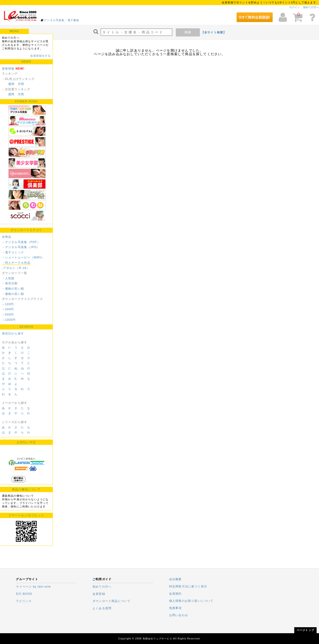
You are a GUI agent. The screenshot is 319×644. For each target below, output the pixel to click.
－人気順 (8, 278)
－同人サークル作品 (16, 263)
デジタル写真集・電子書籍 (61, 20)
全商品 (7, 237)
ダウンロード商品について (111, 601)
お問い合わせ (179, 615)
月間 (21, 84)
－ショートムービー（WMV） (23, 257)
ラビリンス (24, 601)
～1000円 (9, 320)
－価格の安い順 (13, 289)
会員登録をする (40, 56)
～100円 (8, 304)
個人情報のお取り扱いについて (191, 601)
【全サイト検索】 (214, 32)
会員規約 (175, 594)
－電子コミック (13, 252)
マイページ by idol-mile (33, 587)
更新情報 (8, 69)
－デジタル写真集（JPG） (21, 247)
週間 (11, 84)
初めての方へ (311, 7)
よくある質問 (102, 608)
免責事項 (175, 608)
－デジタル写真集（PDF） (21, 242)
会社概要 (175, 579)
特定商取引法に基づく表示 (188, 586)
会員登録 (99, 594)
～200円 (8, 309)
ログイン (294, 7)
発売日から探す (13, 334)
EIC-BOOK (24, 594)
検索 (188, 32)
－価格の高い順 (13, 294)
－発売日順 (10, 283)
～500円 (8, 315)
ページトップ (305, 630)
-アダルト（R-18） (16, 268)
